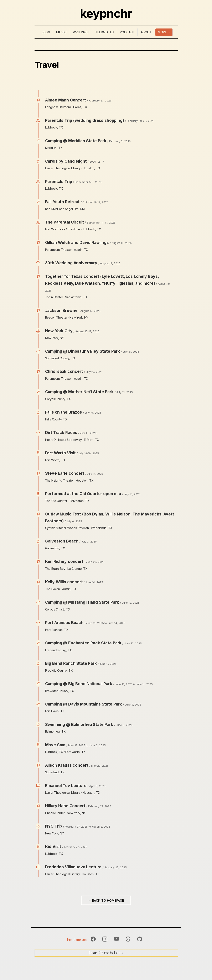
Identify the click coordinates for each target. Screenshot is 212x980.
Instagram (105, 939)
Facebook (93, 939)
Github (140, 939)
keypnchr (106, 14)
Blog (46, 32)
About (146, 32)
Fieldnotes (104, 32)
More (163, 32)
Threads (128, 939)
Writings (81, 32)
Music (61, 32)
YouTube (117, 939)
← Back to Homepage (106, 900)
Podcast (127, 32)
